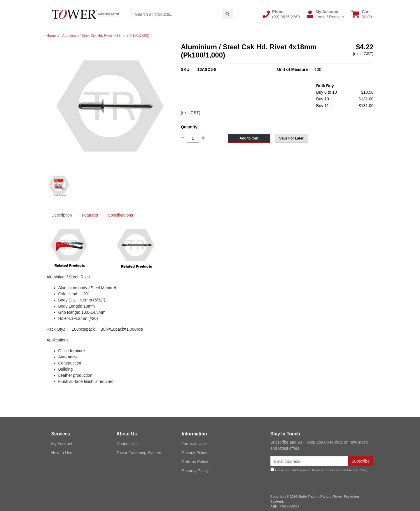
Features (90, 215)
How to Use (62, 453)
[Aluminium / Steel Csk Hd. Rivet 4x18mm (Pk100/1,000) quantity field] (193, 138)
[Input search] (177, 14)
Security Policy (195, 471)
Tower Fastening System (139, 453)
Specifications (120, 215)
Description (62, 215)
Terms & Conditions (326, 470)
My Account (62, 444)
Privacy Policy (194, 453)
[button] (281, 14)
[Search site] (228, 14)
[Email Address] (309, 461)
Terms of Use (194, 444)
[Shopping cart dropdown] (362, 14)
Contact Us (126, 444)
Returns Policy (195, 462)
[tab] (62, 215)
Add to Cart (249, 138)
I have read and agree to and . (319, 470)
